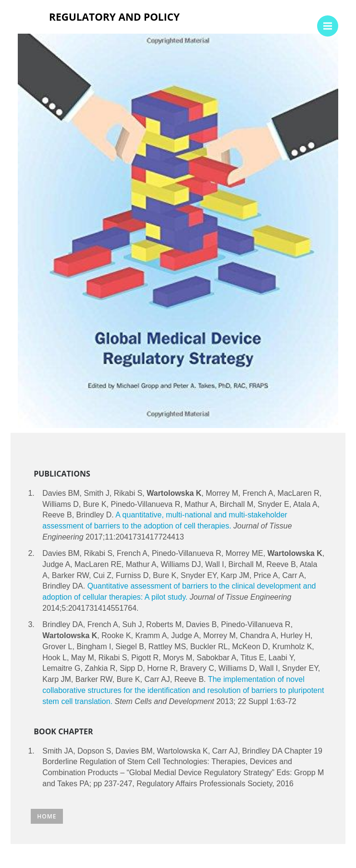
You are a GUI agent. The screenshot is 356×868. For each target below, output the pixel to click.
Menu (331, 21)
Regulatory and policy (114, 17)
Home (47, 816)
